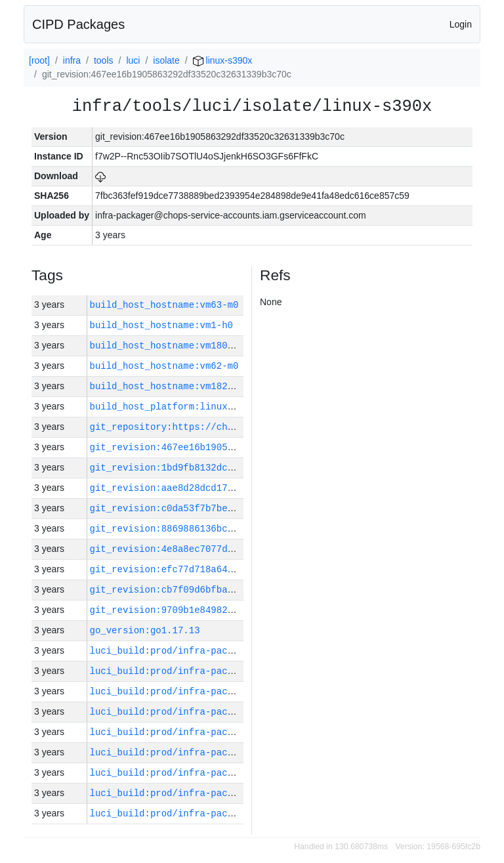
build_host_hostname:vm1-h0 (161, 325)
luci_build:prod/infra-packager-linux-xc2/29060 (217, 691)
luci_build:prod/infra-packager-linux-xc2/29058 (217, 732)
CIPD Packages (78, 24)
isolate (166, 60)
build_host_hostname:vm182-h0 (167, 386)
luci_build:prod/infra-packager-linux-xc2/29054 (217, 813)
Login (461, 24)
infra (72, 60)
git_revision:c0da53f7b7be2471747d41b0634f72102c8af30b (236, 508)
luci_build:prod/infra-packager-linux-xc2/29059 (217, 712)
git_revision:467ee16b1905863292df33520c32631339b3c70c (236, 447)
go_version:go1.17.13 (145, 630)
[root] (39, 60)
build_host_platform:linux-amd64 (175, 407)
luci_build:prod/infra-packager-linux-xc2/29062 (217, 651)
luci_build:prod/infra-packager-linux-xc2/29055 (217, 793)
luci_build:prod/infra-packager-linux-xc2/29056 (217, 773)
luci (133, 60)
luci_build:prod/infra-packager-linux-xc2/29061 (217, 671)
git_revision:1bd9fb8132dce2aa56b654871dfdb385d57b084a (236, 468)
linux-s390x (223, 60)
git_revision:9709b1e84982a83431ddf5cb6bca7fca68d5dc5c (236, 610)
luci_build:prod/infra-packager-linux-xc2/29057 (217, 752)
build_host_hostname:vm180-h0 (167, 346)
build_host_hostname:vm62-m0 (164, 366)
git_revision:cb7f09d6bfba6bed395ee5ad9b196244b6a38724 (236, 590)
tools (104, 60)
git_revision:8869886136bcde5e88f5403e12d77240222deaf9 (236, 529)
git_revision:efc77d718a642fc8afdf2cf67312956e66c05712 (236, 569)
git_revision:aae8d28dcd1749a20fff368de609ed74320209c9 (236, 488)
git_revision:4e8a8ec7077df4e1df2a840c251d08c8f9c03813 (236, 549)
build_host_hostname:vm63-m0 (164, 305)
